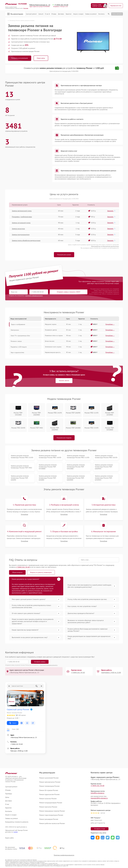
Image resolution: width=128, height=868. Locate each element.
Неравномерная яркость (53, 352)
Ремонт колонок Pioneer (48, 799)
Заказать (111, 211)
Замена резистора (18, 229)
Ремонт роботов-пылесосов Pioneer (52, 823)
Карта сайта (9, 838)
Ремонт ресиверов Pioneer (49, 819)
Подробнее (24, 514)
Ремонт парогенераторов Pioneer (51, 815)
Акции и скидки (78, 14)
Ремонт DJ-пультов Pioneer (49, 790)
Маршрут (13, 723)
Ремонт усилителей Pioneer (49, 778)
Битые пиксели (50, 341)
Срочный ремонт (31, 14)
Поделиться (93, 838)
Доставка (61, 14)
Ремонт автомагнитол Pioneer (50, 782)
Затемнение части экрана (53, 347)
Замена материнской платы (22, 211)
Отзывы (54, 14)
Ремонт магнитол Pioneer (48, 807)
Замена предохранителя (21, 235)
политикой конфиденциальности (34, 296)
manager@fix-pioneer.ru (99, 798)
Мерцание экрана (51, 324)
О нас (47, 14)
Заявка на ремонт (91, 14)
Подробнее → (110, 324)
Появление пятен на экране (54, 336)
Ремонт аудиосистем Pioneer (49, 794)
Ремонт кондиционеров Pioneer (51, 803)
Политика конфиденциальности (64, 855)
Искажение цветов (51, 330)
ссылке (16, 832)
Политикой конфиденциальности (49, 665)
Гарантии (69, 14)
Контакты (101, 14)
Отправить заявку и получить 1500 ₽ (69, 292)
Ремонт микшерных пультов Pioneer (52, 811)
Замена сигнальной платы (21, 223)
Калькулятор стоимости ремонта (17, 822)
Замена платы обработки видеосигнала (26, 240)
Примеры (9, 794)
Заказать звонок (64, 381)
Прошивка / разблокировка (22, 217)
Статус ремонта (117, 14)
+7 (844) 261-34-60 (61, 5)
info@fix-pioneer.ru (98, 793)
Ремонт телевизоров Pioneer (49, 786)
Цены (41, 14)
